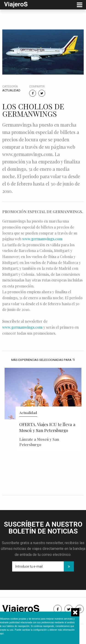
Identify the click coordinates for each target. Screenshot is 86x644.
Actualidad (11, 90)
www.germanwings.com (42, 239)
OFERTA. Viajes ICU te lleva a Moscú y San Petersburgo (47, 427)
